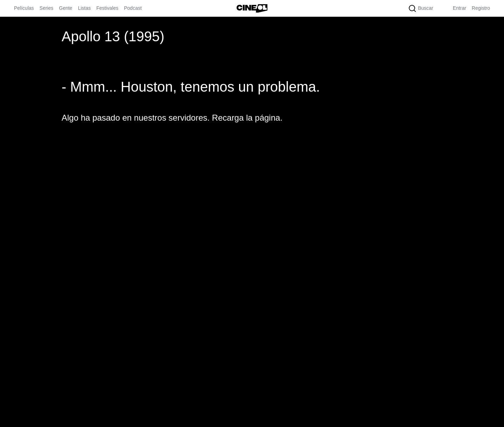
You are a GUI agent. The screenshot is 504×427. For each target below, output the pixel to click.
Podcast (133, 8)
